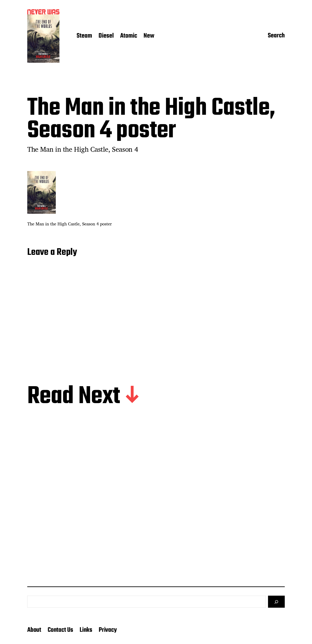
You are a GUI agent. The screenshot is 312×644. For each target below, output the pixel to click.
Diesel (106, 36)
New (149, 36)
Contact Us (60, 630)
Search (276, 36)
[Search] (276, 602)
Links (86, 630)
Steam (84, 36)
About (34, 630)
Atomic (129, 36)
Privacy (108, 630)
